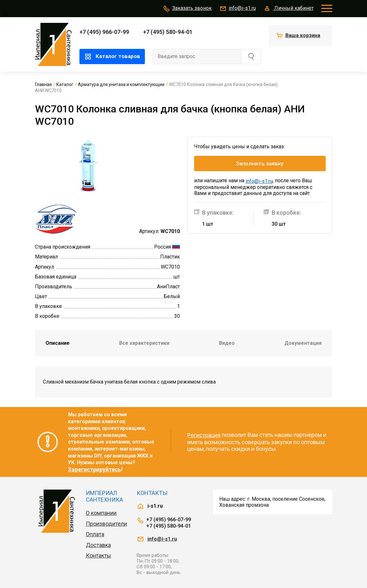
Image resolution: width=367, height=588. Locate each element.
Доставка (98, 545)
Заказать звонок (187, 9)
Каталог (65, 84)
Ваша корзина (303, 35)
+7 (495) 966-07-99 (104, 32)
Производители (106, 524)
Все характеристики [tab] (144, 343)
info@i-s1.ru (238, 9)
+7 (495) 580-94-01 (168, 32)
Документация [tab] (303, 343)
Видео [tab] (227, 343)
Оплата (95, 534)
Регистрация (204, 435)
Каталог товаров (112, 57)
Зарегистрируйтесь (95, 469)
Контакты (99, 555)
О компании (101, 513)
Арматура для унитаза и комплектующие (121, 84)
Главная (43, 84)
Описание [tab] (58, 343)
